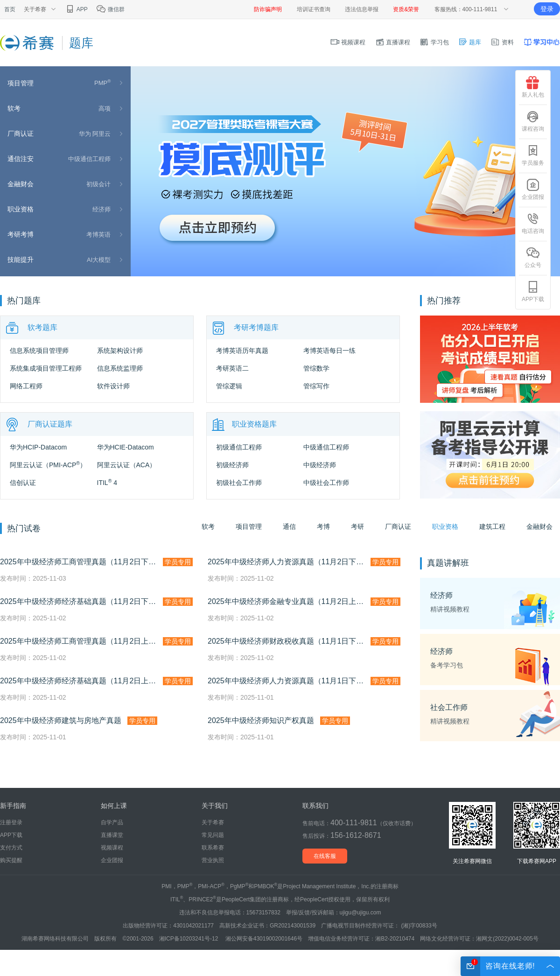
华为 (85, 134)
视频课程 (348, 42)
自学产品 (112, 822)
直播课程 (393, 42)
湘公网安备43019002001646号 (264, 939)
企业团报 (112, 860)
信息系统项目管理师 (39, 351)
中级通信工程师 (89, 159)
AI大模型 (99, 260)
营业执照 (213, 860)
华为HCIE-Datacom (126, 447)
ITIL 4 (107, 483)
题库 (470, 42)
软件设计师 (113, 386)
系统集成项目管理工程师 (46, 368)
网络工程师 (26, 386)
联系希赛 (213, 848)
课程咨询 (533, 121)
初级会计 (98, 184)
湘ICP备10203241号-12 (189, 939)
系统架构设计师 (120, 351)
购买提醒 (11, 860)
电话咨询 (533, 223)
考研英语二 (232, 368)
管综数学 (316, 368)
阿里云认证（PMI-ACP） (48, 465)
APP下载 (11, 835)
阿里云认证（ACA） (127, 465)
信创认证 (23, 483)
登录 (547, 9)
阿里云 (101, 134)
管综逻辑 (229, 386)
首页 (10, 9)
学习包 (434, 42)
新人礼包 (533, 87)
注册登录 (11, 822)
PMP (102, 83)
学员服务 (533, 155)
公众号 (533, 257)
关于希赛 (213, 822)
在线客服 (325, 856)
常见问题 (213, 835)
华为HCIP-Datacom (38, 447)
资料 (502, 42)
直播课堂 (112, 835)
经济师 (101, 209)
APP (76, 9)
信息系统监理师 (120, 368)
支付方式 (11, 848)
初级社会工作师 (239, 483)
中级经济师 (320, 465)
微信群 (110, 9)
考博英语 (98, 235)
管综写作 (316, 386)
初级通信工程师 (239, 447)
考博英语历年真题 (242, 351)
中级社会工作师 (326, 483)
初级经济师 (232, 465)
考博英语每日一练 (329, 351)
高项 (105, 109)
